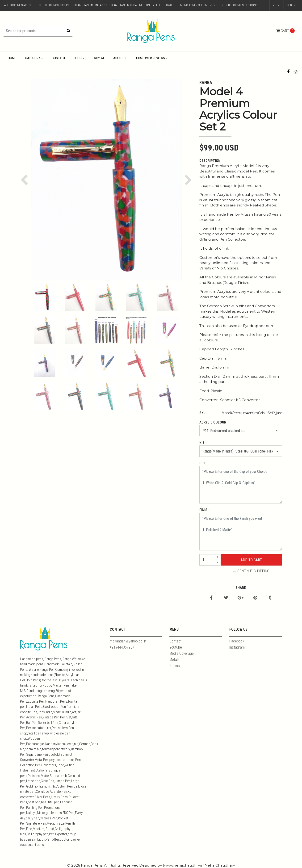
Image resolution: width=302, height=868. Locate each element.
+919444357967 (122, 647)
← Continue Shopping (251, 571)
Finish (204, 510)
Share (241, 588)
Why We (99, 58)
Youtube (176, 647)
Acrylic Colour (213, 422)
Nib (202, 443)
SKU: (203, 413)
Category (33, 58)
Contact (59, 58)
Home (12, 58)
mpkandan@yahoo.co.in (128, 641)
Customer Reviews (151, 58)
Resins (175, 666)
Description (210, 161)
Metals (174, 660)
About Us (120, 58)
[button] (291, 5)
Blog (78, 58)
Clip (203, 463)
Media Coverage (182, 653)
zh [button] (275, 5)
